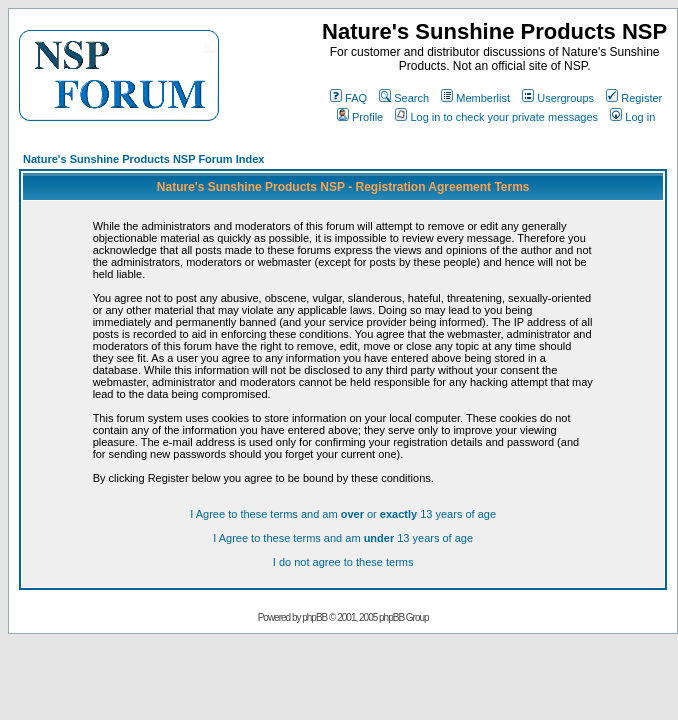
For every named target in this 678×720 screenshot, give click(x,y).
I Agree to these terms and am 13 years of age (343, 538)
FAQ (348, 98)
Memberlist (475, 98)
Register (634, 98)
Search (404, 98)
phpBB (314, 617)
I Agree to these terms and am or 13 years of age (343, 514)
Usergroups (558, 98)
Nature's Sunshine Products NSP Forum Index (143, 159)
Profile (360, 117)
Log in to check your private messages (496, 117)
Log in (632, 117)
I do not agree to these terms (343, 562)
